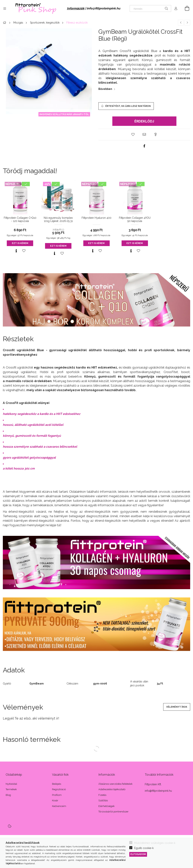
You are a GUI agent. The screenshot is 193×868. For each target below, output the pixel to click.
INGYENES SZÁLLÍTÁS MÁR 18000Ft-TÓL (64, 114)
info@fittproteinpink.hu (103, 8)
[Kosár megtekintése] (185, 8)
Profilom (57, 795)
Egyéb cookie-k (144, 848)
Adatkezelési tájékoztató (112, 789)
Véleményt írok (177, 707)
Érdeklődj (144, 121)
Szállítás (103, 800)
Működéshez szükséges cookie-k (155, 843)
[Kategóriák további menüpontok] (5, 8)
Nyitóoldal (11, 784)
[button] (133, 135)
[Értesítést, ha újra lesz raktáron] (126, 106)
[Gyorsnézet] (16, 251)
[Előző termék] (181, 23)
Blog (8, 795)
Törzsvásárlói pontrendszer (113, 812)
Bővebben (105, 89)
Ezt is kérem (20, 243)
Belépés (57, 784)
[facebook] (144, 146)
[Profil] (176, 8)
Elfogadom (138, 854)
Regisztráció (59, 789)
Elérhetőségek (106, 806)
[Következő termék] (187, 23)
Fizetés (102, 795)
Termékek (11, 789)
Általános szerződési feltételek (115, 784)
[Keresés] (150, 8)
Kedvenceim (59, 806)
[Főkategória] (5, 23)
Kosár (55, 800)
